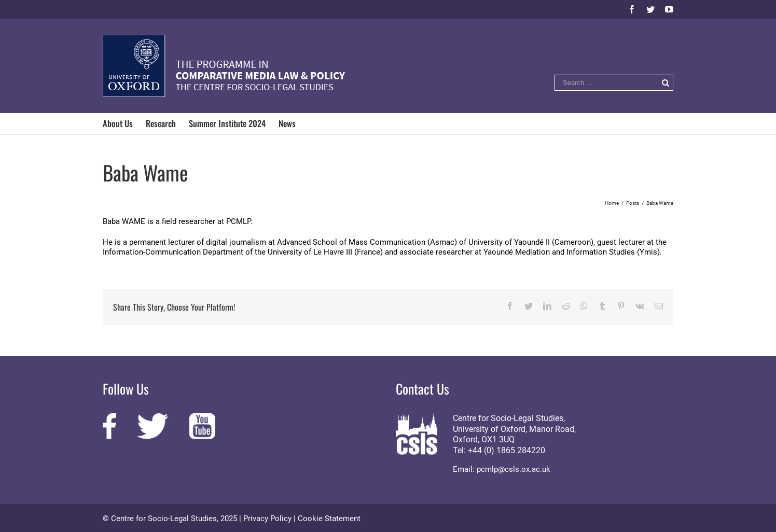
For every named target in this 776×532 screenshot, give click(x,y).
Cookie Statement (329, 519)
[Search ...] (606, 83)
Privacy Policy (267, 519)
